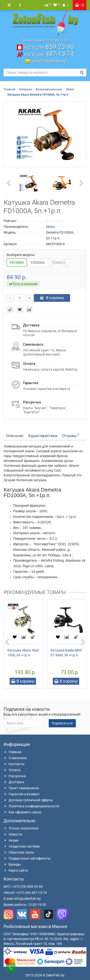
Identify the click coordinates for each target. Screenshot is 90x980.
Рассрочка (15, 776)
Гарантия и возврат (22, 794)
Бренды (12, 864)
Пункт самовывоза (21, 788)
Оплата (12, 770)
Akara (70, 89)
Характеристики (43, 436)
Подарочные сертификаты (27, 858)
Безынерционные (49, 89)
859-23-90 (49, 47)
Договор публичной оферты (28, 800)
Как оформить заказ (22, 812)
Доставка (14, 782)
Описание (15, 436)
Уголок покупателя (21, 828)
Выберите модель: (21, 255)
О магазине (15, 758)
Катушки (26, 89)
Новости (13, 834)
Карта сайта (16, 870)
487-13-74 (49, 54)
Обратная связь (19, 852)
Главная (9, 89)
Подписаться (62, 723)
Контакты (14, 764)
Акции (11, 840)
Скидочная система (22, 846)
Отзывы (71, 436)
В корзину (52, 298)
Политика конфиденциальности (31, 806)
